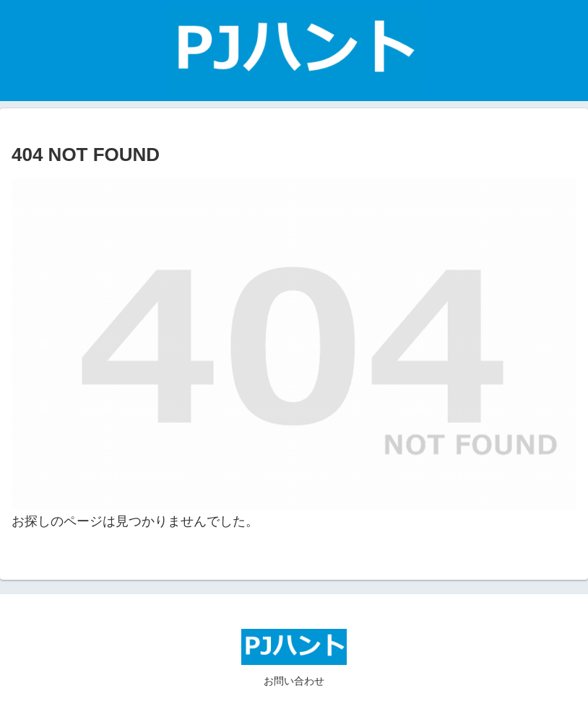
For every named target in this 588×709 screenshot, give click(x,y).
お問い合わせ (294, 681)
